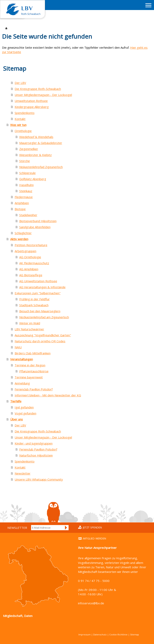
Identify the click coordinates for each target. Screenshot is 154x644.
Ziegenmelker (29, 149)
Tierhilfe (16, 401)
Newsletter (23, 473)
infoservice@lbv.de (91, 603)
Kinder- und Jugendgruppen (34, 443)
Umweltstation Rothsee (31, 101)
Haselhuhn (26, 185)
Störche (25, 161)
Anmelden (66, 528)
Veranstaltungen (22, 359)
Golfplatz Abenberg (33, 179)
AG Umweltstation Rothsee (38, 281)
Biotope (20, 209)
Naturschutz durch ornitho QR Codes (40, 341)
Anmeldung (22, 383)
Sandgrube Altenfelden (35, 227)
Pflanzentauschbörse (34, 371)
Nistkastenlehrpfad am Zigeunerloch (44, 317)
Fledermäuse (24, 197)
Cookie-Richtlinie (118, 634)
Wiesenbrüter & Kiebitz (35, 155)
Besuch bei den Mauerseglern (40, 311)
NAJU (18, 347)
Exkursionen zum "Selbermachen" (38, 293)
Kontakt (20, 119)
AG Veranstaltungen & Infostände (42, 287)
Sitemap (135, 634)
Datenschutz (100, 634)
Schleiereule (27, 173)
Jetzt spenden (92, 527)
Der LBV (20, 83)
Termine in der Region (30, 365)
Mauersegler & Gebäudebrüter (41, 143)
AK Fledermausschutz (34, 263)
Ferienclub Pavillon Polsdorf (34, 389)
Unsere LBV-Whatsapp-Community (39, 479)
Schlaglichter (23, 233)
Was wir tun (18, 125)
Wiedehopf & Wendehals (36, 137)
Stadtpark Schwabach (34, 305)
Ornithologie (23, 131)
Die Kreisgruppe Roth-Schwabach (38, 89)
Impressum (85, 634)
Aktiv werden (19, 239)
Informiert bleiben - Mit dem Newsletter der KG (48, 395)
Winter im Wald (30, 323)
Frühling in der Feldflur (34, 299)
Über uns (17, 419)
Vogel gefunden (25, 413)
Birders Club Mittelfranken (33, 353)
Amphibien (22, 203)
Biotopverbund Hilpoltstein (38, 221)
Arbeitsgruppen (25, 251)
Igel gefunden (24, 407)
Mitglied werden (95, 538)
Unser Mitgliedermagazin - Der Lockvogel (43, 95)
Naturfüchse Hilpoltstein (36, 455)
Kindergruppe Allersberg (32, 107)
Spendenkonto (25, 113)
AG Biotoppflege (31, 275)
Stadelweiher (28, 215)
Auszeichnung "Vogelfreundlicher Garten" (43, 335)
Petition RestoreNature (31, 245)
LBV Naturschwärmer (29, 329)
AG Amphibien (29, 269)
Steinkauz (26, 191)
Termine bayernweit (29, 377)
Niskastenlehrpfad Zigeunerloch (41, 167)
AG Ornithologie (30, 257)
